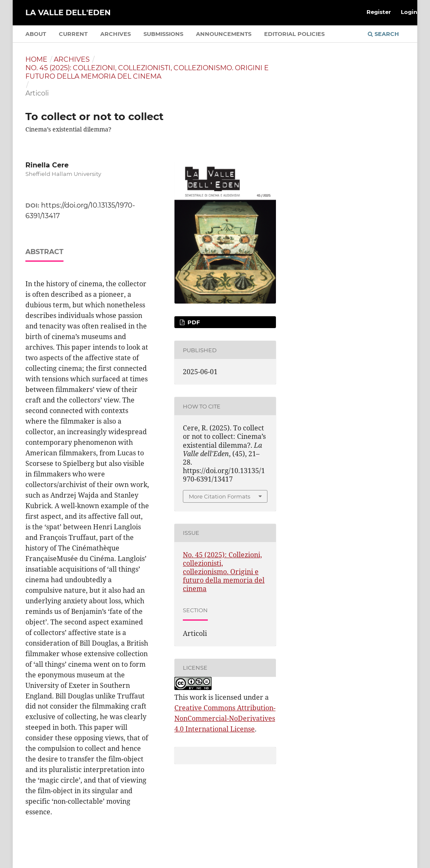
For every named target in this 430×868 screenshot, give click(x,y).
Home (36, 59)
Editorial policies (294, 34)
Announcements (224, 34)
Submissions (163, 34)
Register (379, 12)
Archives (116, 34)
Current (73, 34)
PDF (193, 322)
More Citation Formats (219, 496)
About (36, 34)
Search (383, 34)
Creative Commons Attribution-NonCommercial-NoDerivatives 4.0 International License (225, 718)
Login (409, 12)
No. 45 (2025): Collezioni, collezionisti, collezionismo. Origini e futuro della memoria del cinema (147, 72)
